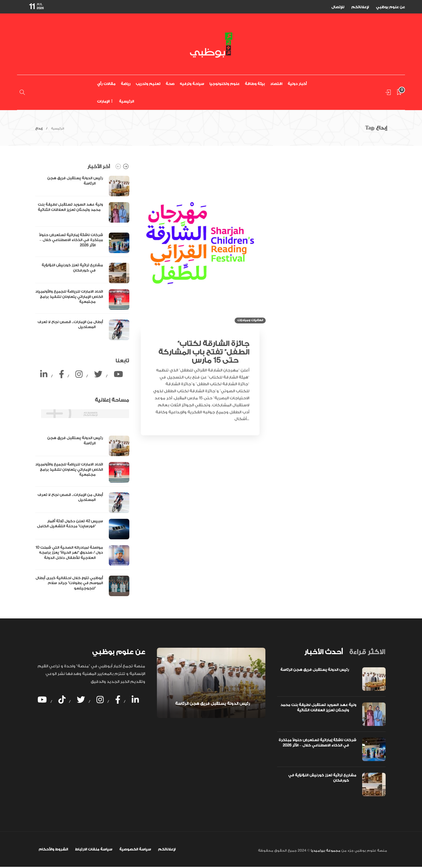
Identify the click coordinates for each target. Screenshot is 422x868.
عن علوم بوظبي (390, 7)
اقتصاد (276, 84)
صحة (170, 84)
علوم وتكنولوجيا (224, 84)
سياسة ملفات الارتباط (94, 849)
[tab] (323, 652)
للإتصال (338, 7)
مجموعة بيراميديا (325, 851)
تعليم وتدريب (148, 84)
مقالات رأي (106, 84)
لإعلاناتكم (360, 7)
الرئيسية (127, 101)
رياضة (126, 84)
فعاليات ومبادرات (250, 320)
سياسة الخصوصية (135, 849)
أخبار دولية (297, 84)
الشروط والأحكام (53, 849)
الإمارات (103, 101)
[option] (82, 258)
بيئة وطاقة (255, 84)
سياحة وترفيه (192, 84)
